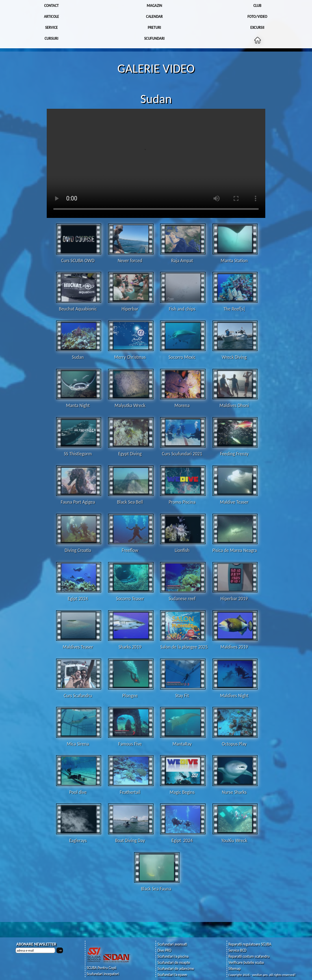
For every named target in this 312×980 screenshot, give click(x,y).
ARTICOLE (51, 16)
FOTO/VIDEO (257, 16)
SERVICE (51, 27)
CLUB (258, 5)
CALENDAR (155, 16)
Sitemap (235, 968)
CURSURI (52, 38)
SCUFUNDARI (154, 38)
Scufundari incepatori (103, 974)
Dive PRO (164, 950)
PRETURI (155, 27)
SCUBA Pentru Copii (101, 968)
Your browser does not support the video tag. (156, 163)
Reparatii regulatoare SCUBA (250, 944)
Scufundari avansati (172, 944)
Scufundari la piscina (173, 956)
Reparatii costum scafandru (249, 956)
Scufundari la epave (172, 975)
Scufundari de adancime (175, 968)
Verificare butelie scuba (246, 962)
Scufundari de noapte (173, 962)
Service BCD (237, 950)
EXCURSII (257, 27)
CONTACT (52, 5)
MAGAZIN (154, 5)
